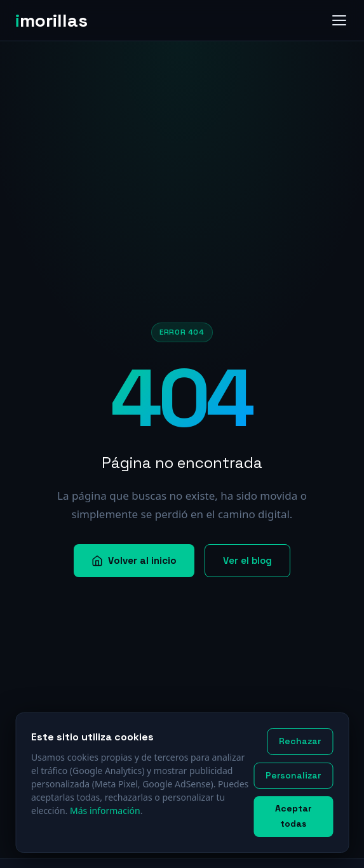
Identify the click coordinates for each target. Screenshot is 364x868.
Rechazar (300, 741)
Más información (105, 811)
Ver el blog (247, 560)
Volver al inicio (134, 560)
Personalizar (293, 775)
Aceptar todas (293, 816)
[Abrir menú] (339, 20)
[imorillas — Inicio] (57, 20)
